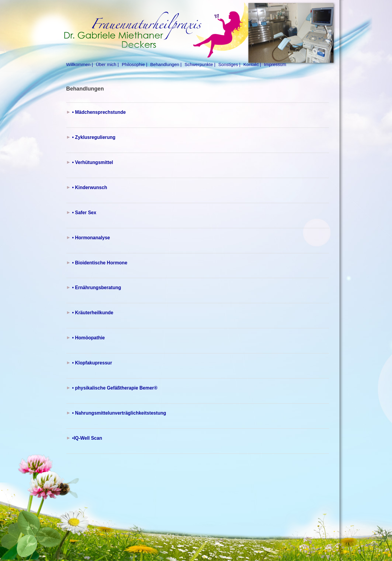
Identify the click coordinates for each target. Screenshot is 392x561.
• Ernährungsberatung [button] (97, 288)
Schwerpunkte (199, 64)
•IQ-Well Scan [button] (87, 438)
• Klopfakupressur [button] (92, 363)
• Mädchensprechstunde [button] (99, 112)
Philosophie (133, 64)
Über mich (106, 64)
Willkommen (79, 64)
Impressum (275, 64)
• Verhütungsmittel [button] (93, 162)
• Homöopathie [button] (89, 338)
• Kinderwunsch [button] (90, 187)
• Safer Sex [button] (84, 213)
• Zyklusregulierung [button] (94, 137)
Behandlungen (165, 64)
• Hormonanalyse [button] (91, 238)
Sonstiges (228, 64)
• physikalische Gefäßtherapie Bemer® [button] (115, 388)
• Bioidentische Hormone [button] (100, 263)
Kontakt (251, 64)
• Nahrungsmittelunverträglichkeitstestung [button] (119, 413)
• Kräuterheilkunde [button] (93, 313)
